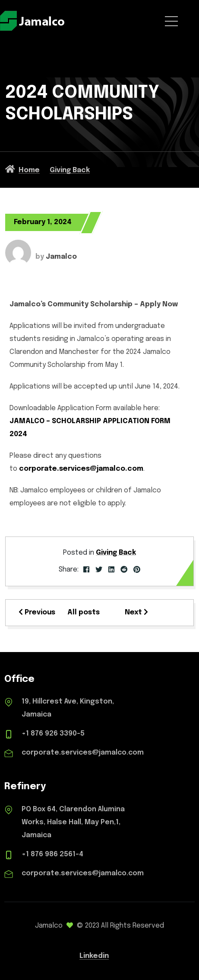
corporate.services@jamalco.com (81, 469)
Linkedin (94, 956)
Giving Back (116, 553)
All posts (84, 612)
